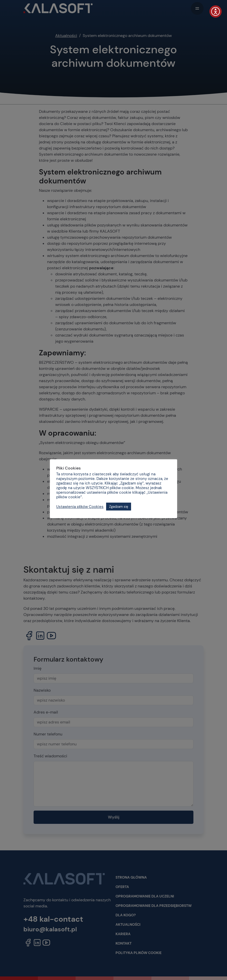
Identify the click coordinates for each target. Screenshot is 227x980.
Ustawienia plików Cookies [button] (80, 507)
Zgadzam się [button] (119, 507)
